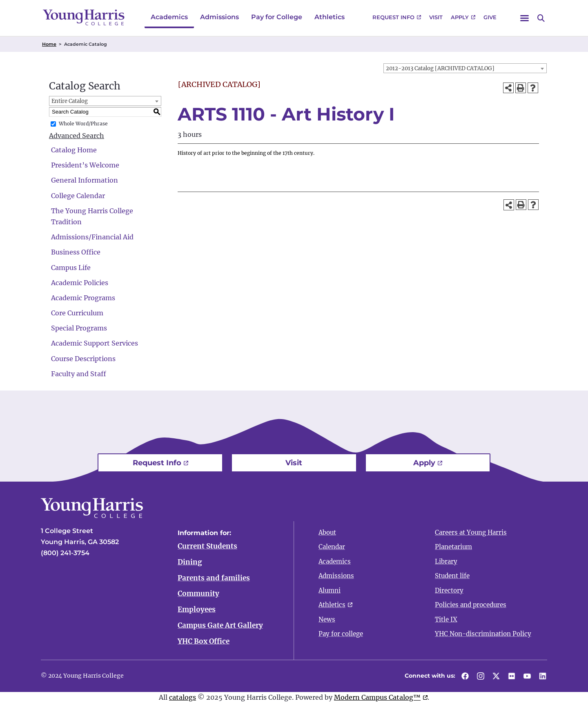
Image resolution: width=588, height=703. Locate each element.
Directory (449, 590)
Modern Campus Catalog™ (377, 697)
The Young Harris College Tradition (92, 216)
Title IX (446, 619)
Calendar (332, 547)
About (327, 532)
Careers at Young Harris (471, 532)
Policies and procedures (471, 605)
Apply (460, 17)
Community (198, 594)
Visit (436, 17)
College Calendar (78, 196)
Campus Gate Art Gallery (220, 625)
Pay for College (277, 17)
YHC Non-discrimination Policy (483, 634)
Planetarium (453, 547)
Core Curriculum (77, 313)
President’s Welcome (85, 165)
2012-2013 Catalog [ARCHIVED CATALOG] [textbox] (440, 68)
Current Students (207, 546)
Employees (197, 610)
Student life (452, 576)
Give (490, 17)
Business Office (76, 252)
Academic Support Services (95, 343)
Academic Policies (80, 283)
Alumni (330, 590)
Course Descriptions (83, 359)
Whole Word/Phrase (83, 124)
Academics (169, 17)
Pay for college (341, 634)
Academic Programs (83, 298)
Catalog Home (74, 150)
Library (446, 561)
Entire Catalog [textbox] (70, 101)
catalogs (183, 697)
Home (49, 44)
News (327, 619)
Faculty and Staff (79, 374)
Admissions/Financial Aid (92, 237)
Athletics (330, 17)
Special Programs (79, 328)
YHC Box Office (204, 641)
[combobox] (465, 68)
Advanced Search (77, 136)
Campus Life (71, 268)
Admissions (219, 17)
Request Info (393, 17)
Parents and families (214, 578)
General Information (85, 180)
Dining (190, 562)
